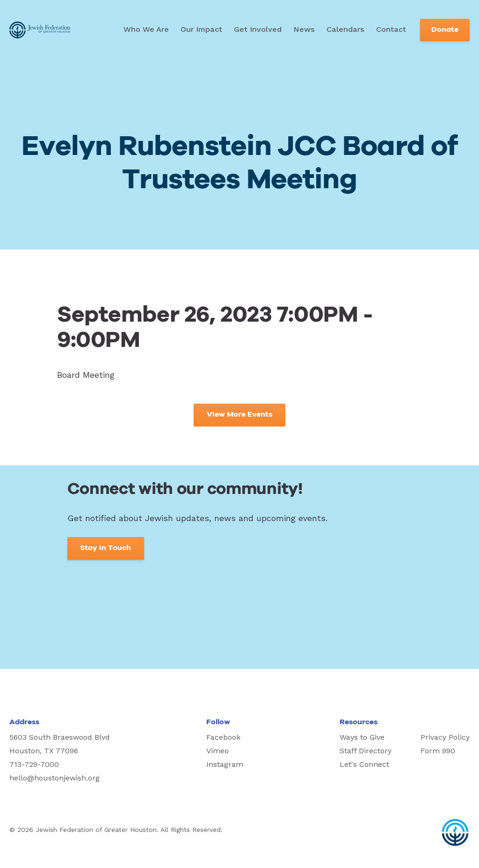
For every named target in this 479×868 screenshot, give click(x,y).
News (304, 29)
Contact (391, 29)
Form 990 (438, 751)
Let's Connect (364, 764)
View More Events (239, 415)
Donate (445, 30)
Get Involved (258, 29)
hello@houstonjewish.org (54, 778)
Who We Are (146, 29)
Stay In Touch (105, 548)
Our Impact (201, 29)
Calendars (345, 29)
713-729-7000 (34, 764)
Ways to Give (362, 737)
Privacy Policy (445, 737)
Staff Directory (366, 751)
